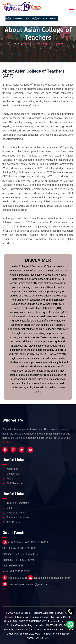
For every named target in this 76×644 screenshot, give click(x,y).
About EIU (12, 469)
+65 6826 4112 (30, 554)
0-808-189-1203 (27, 548)
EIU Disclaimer (15, 483)
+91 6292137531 (19, 571)
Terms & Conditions (18, 503)
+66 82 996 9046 (18, 578)
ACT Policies (14, 522)
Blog (9, 508)
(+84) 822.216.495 (24, 560)
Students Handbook (18, 517)
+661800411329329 (24, 19)
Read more (8, 442)
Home (16, 43)
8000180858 (16, 566)
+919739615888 (50, 19)
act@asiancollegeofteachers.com (52, 578)
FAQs (10, 479)
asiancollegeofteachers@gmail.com (28, 584)
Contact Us (13, 474)
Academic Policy (16, 513)
